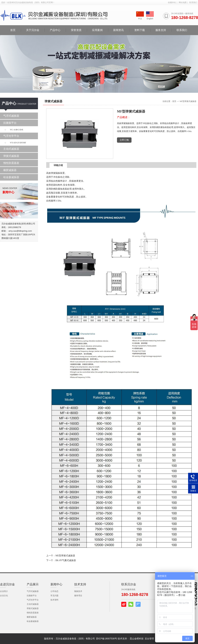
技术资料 (54, 600)
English (150, 16)
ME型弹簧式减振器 (65, 556)
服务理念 (78, 596)
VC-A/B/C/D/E (17, 130)
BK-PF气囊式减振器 (66, 560)
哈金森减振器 (11, 177)
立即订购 (124, 140)
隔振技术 (78, 591)
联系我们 (193, 2)
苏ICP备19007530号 (107, 639)
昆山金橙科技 (137, 639)
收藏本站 (172, 2)
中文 (140, 16)
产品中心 (55, 30)
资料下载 (140, 30)
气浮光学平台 (11, 136)
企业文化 (4, 596)
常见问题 (54, 596)
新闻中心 (56, 584)
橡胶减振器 (10, 170)
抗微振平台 (10, 123)
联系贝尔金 (129, 584)
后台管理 (149, 639)
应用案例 (97, 30)
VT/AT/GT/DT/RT (18, 143)
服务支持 (161, 30)
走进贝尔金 (7, 584)
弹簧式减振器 (11, 156)
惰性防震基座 (11, 163)
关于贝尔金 (33, 30)
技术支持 (80, 584)
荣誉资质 (76, 30)
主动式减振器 (11, 149)
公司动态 (54, 591)
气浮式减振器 (11, 116)
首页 (13, 30)
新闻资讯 (118, 30)
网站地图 (183, 2)
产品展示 (33, 584)
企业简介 (4, 591)
